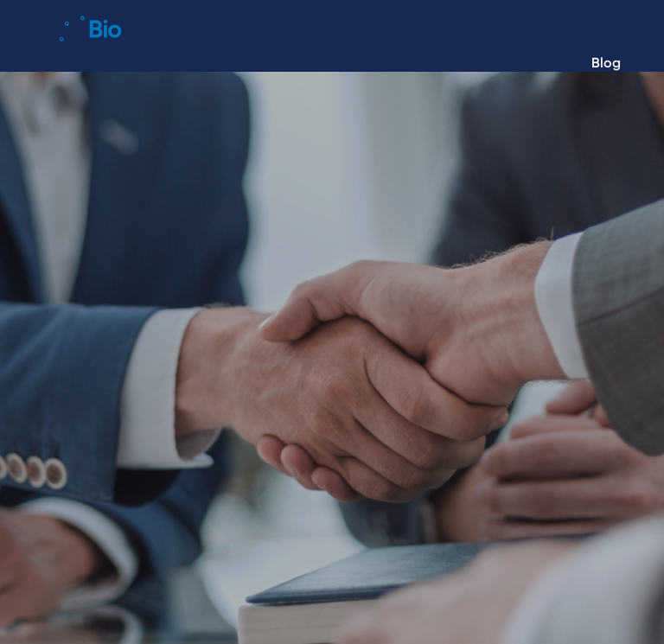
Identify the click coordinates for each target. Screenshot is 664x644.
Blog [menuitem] (606, 63)
